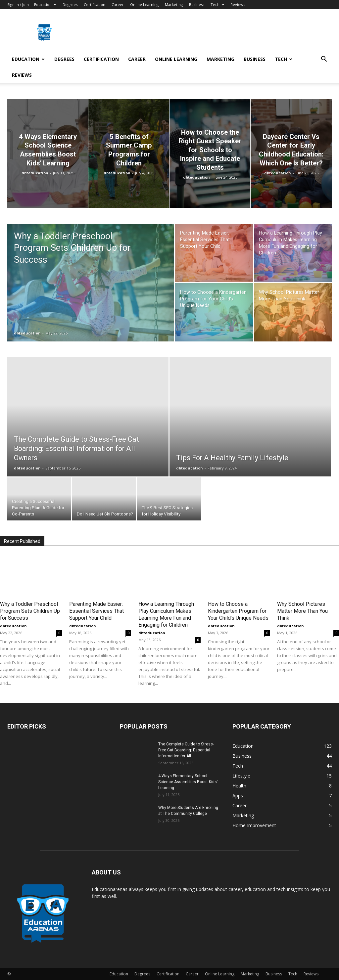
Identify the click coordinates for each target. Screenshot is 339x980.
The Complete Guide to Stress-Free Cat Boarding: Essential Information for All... (186, 750)
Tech (217, 4)
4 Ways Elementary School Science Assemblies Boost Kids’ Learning (188, 782)
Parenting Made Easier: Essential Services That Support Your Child (97, 611)
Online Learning (144, 4)
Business (197, 4)
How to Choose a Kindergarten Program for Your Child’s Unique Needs (238, 611)
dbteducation (35, 173)
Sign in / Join (18, 4)
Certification (95, 4)
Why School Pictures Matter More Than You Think (302, 611)
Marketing (174, 4)
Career (118, 4)
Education (45, 4)
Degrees (70, 4)
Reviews (238, 4)
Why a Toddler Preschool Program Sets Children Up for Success (30, 611)
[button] (324, 60)
